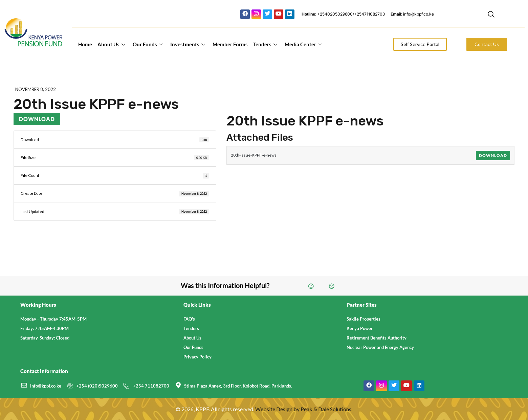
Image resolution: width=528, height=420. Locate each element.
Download (37, 119)
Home (85, 44)
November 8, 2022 (36, 89)
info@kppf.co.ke (46, 386)
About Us (111, 44)
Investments (188, 44)
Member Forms (230, 44)
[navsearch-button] (491, 15)
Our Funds (148, 44)
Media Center (303, 44)
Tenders (265, 44)
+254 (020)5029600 (97, 386)
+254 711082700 (151, 386)
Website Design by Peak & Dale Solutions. (304, 409)
